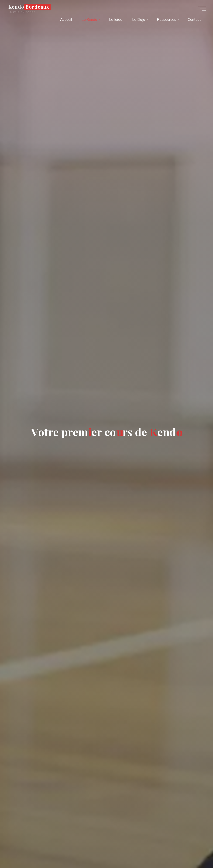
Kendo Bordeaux (29, 7)
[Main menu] (202, 8)
